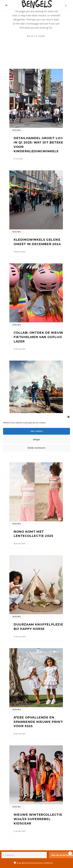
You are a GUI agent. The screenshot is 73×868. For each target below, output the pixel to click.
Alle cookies (36, 431)
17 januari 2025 (19, 637)
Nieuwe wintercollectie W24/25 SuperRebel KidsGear (38, 819)
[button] (68, 417)
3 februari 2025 (19, 252)
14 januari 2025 (20, 831)
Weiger (36, 439)
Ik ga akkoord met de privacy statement (35, 863)
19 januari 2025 (19, 544)
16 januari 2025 (19, 734)
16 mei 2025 (18, 159)
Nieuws (17, 130)
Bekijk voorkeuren (36, 448)
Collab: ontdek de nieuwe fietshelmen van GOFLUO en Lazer (41, 337)
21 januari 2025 (19, 349)
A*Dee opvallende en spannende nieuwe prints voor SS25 (39, 722)
